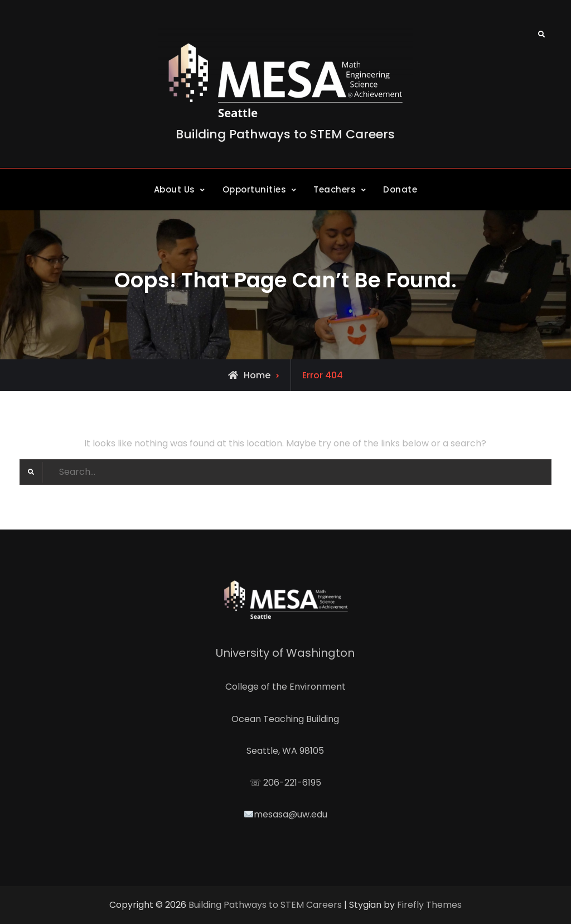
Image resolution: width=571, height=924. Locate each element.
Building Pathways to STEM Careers (285, 134)
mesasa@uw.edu (291, 814)
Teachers (335, 189)
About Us (175, 189)
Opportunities (255, 189)
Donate (400, 189)
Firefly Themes (429, 905)
